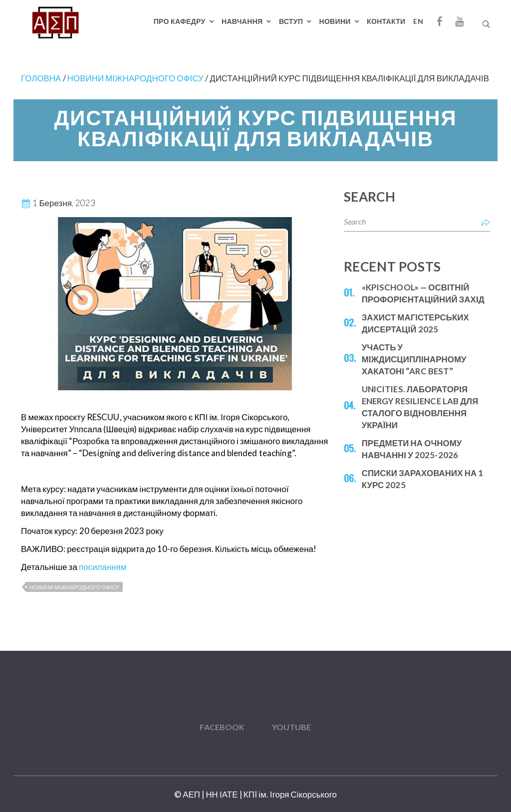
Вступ (291, 21)
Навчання (242, 21)
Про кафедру (180, 21)
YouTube (292, 727)
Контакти (386, 21)
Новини (335, 21)
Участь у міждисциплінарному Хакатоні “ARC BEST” (414, 359)
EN (418, 21)
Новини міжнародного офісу (74, 587)
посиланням (103, 567)
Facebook (222, 727)
